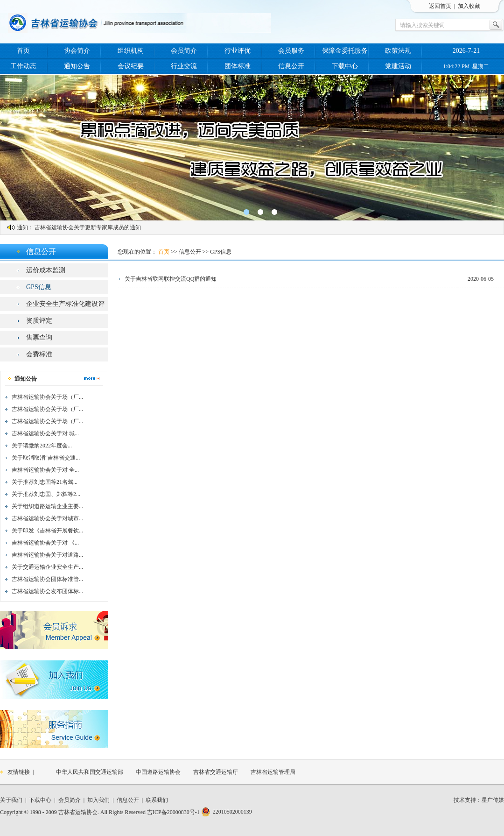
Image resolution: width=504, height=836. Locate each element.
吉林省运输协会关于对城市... (47, 518)
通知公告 (77, 66)
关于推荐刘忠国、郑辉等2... (46, 494)
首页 (23, 51)
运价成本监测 (46, 270)
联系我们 (157, 800)
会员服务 (291, 51)
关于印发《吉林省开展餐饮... (47, 531)
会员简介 (184, 51)
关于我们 (11, 800)
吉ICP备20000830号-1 (173, 812)
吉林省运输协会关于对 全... (45, 470)
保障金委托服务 (345, 51)
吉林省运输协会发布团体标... (47, 591)
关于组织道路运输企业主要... (47, 506)
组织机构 (131, 51)
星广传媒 (493, 800)
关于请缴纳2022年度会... (42, 446)
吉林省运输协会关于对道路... (47, 555)
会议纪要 (131, 66)
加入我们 (98, 800)
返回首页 (440, 6)
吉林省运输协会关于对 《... (45, 543)
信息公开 (291, 66)
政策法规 (398, 51)
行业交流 (184, 66)
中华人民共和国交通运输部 (90, 772)
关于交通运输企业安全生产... (47, 567)
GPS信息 (39, 287)
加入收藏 (469, 6)
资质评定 (39, 321)
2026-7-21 (466, 51)
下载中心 (345, 66)
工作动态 (23, 66)
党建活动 (398, 66)
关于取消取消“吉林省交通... (46, 458)
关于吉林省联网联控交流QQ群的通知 (171, 279)
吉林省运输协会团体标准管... (47, 579)
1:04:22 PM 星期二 (466, 66)
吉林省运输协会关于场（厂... (47, 397)
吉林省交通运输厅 (216, 772)
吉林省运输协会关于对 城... (45, 433)
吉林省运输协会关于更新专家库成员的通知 (88, 227)
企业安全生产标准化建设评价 (65, 306)
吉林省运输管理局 (273, 772)
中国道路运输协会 (158, 772)
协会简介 (77, 51)
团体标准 (238, 66)
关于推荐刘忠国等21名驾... (45, 482)
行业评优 (238, 51)
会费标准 (39, 354)
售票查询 (39, 337)
